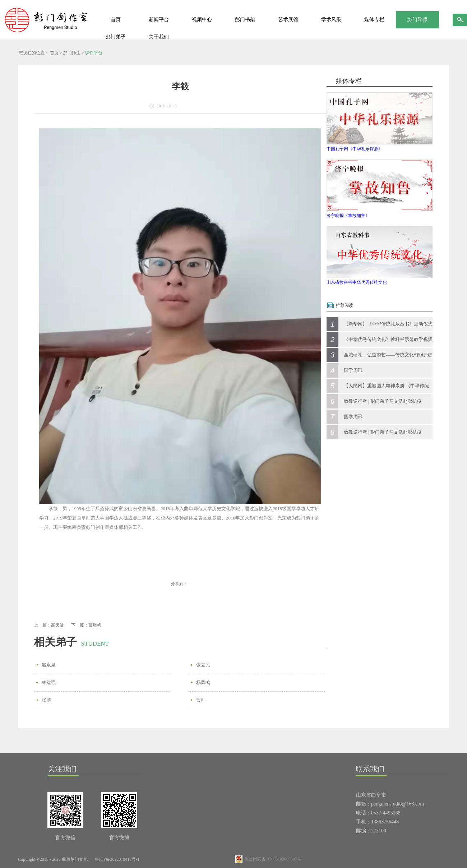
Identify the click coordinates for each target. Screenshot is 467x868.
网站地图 (156, 859)
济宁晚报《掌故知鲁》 (348, 216)
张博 (46, 700)
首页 (116, 20)
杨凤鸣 (203, 682)
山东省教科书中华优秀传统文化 (357, 282)
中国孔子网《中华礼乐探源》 (355, 149)
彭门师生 (72, 53)
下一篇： (86, 625)
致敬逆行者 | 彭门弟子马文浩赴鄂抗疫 (383, 401)
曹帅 (201, 700)
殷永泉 (49, 665)
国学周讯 (353, 370)
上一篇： (49, 625)
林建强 (49, 682)
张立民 (203, 665)
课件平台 (94, 53)
